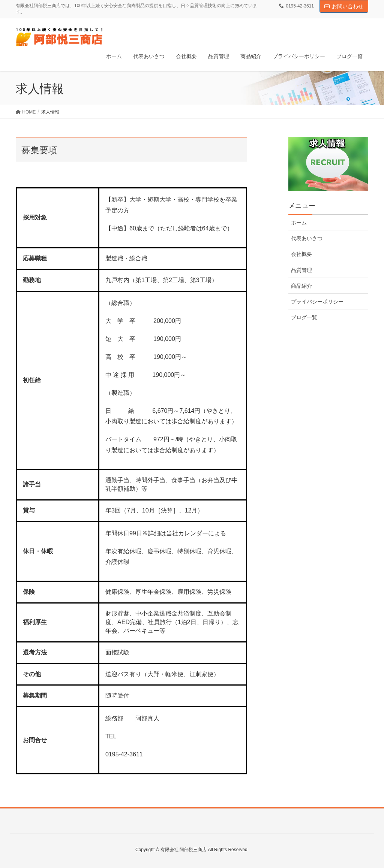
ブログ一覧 (304, 317)
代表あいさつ (307, 238)
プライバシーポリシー (317, 302)
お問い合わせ (344, 6)
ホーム (299, 223)
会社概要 (301, 254)
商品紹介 (301, 286)
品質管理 (301, 270)
